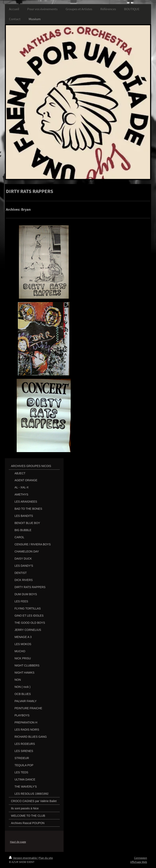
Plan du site (46, 858)
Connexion (141, 858)
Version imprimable (23, 858)
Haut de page (18, 842)
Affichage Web (139, 862)
